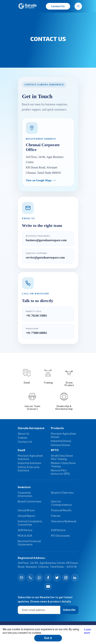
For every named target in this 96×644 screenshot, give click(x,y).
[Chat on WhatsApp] (39, 578)
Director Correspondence (61, 503)
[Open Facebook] (48, 578)
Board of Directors (62, 493)
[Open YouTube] (48, 586)
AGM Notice (25, 530)
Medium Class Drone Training (63, 465)
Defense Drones (60, 445)
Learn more (87, 631)
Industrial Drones (61, 441)
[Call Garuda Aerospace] (30, 578)
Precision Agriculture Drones (63, 435)
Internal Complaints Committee (30, 523)
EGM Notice (58, 530)
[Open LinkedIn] (75, 578)
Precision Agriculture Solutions (30, 457)
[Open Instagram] (66, 578)
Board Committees (30, 502)
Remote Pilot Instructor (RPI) (60, 472)
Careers (23, 438)
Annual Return (26, 510)
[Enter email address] (48, 610)
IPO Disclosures (60, 536)
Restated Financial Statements (29, 543)
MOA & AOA (25, 536)
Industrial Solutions (29, 463)
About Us (23, 434)
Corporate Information (25, 494)
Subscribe (69, 610)
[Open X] (57, 578)
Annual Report (26, 516)
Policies (56, 516)
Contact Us (25, 442)
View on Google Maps (39, 180)
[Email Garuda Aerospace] (21, 578)
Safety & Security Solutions (29, 469)
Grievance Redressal (64, 521)
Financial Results (61, 510)
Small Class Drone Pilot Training (62, 457)
